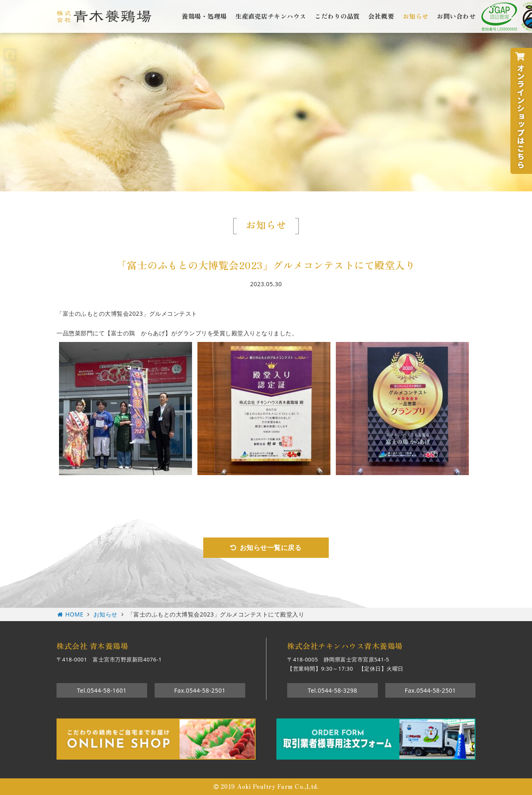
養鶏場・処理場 (204, 16)
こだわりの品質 (337, 16)
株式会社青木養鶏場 (104, 16)
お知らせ (416, 16)
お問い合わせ (456, 16)
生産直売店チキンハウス (271, 16)
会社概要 (381, 16)
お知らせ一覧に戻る (271, 547)
